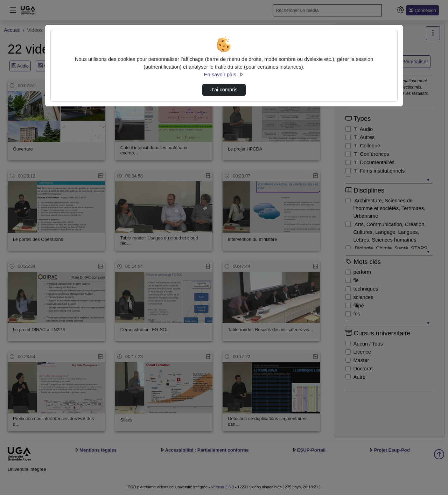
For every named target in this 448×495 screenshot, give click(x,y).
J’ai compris (224, 90)
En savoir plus (224, 75)
